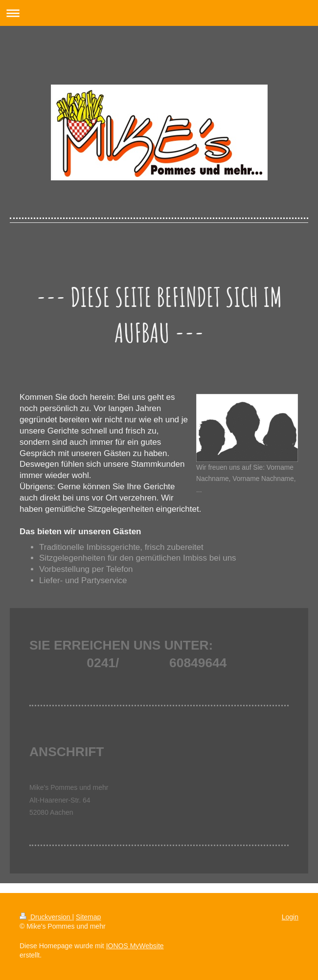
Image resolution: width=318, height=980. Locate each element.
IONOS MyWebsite (135, 946)
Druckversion (46, 917)
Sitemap (88, 917)
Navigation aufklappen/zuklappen (159, 13)
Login (290, 917)
